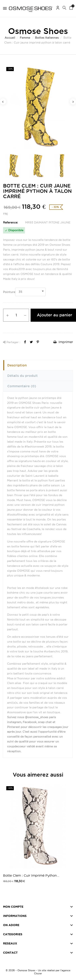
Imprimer (63, 342)
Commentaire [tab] (22, 386)
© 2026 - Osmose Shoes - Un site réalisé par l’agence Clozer (38, 972)
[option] (38, 107)
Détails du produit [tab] (22, 376)
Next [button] (73, 102)
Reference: (11, 222)
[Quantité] (16, 315)
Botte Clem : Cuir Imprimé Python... (31, 875)
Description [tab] (17, 365)
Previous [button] (3, 102)
